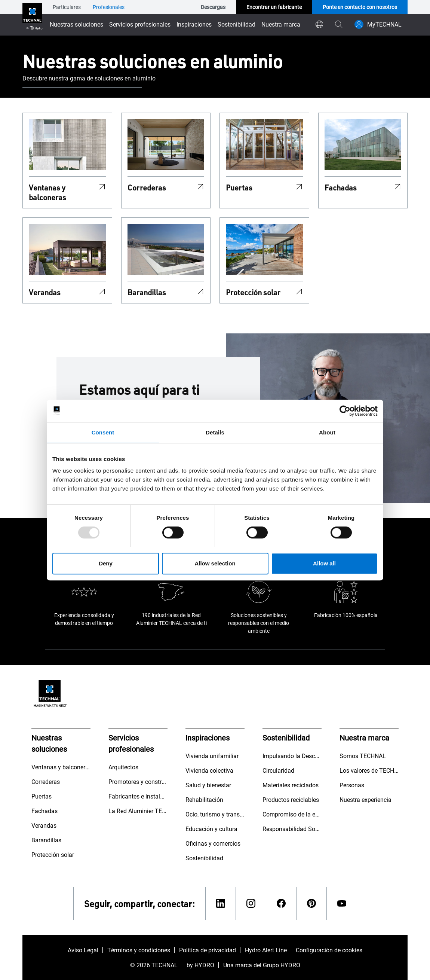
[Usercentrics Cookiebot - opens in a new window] (345, 411)
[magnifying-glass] (339, 24)
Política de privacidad (208, 950)
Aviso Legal (83, 950)
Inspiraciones (194, 24)
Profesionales (109, 7)
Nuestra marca (281, 24)
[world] (319, 24)
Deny (106, 563)
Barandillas (147, 292)
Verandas (45, 292)
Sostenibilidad (236, 24)
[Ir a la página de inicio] (32, 18)
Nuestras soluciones (76, 24)
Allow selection (215, 563)
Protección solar (253, 292)
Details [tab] (215, 432)
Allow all (324, 563)
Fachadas (341, 187)
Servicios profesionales (140, 24)
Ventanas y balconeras (47, 192)
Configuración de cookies (329, 950)
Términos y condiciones (139, 950)
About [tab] (327, 432)
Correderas (147, 187)
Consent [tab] (103, 432)
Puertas (239, 187)
